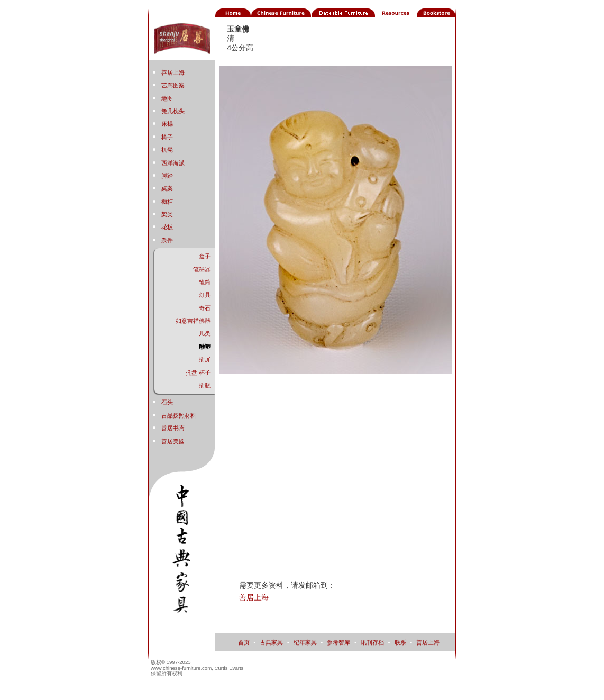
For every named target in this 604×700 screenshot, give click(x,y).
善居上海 (173, 72)
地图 (167, 98)
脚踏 (167, 176)
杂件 (167, 240)
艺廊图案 (173, 85)
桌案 (167, 188)
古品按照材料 (179, 415)
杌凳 (167, 150)
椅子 (167, 137)
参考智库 (338, 642)
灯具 (205, 295)
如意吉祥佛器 (193, 321)
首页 (244, 642)
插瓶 (205, 385)
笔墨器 (202, 269)
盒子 (205, 256)
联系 (400, 642)
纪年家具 (305, 642)
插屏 (205, 359)
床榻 (167, 124)
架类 (167, 214)
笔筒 (205, 282)
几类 (205, 333)
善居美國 (173, 441)
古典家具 (271, 642)
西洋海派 (173, 163)
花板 (167, 227)
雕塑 (205, 347)
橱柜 (167, 202)
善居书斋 (173, 428)
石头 (167, 402)
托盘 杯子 (198, 372)
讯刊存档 (372, 642)
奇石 (205, 308)
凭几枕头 (173, 111)
